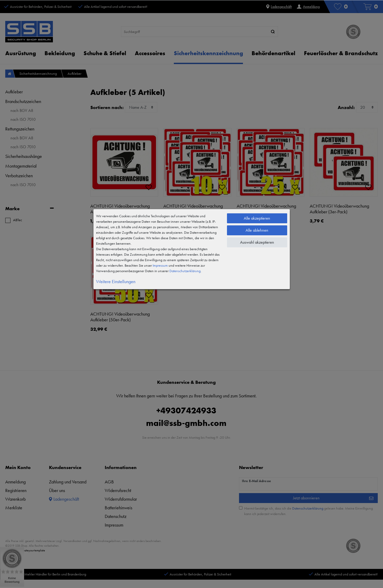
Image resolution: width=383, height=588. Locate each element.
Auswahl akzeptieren (257, 242)
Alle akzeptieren (257, 218)
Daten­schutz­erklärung (185, 271)
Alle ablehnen (257, 230)
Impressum (160, 265)
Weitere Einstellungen (116, 281)
